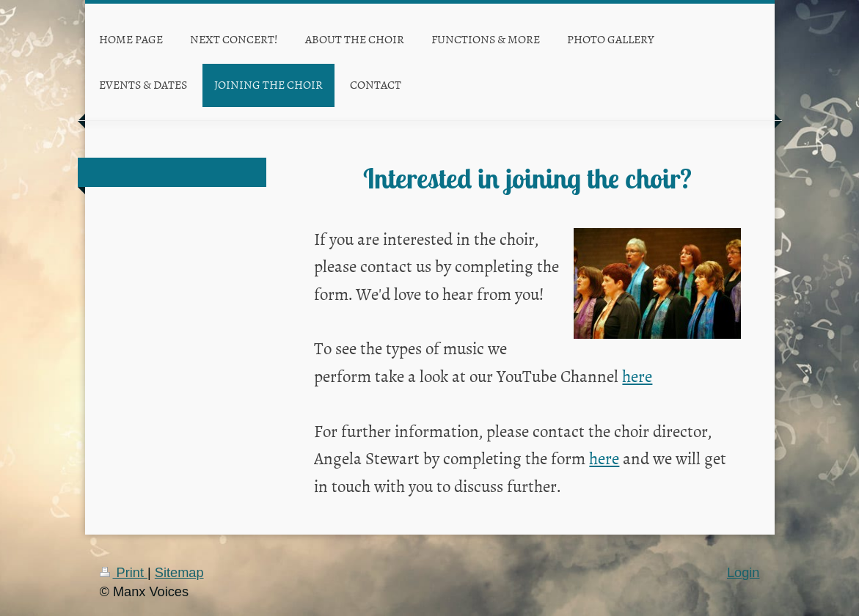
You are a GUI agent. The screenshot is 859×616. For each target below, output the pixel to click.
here (637, 375)
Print (124, 573)
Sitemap (179, 573)
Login (743, 573)
